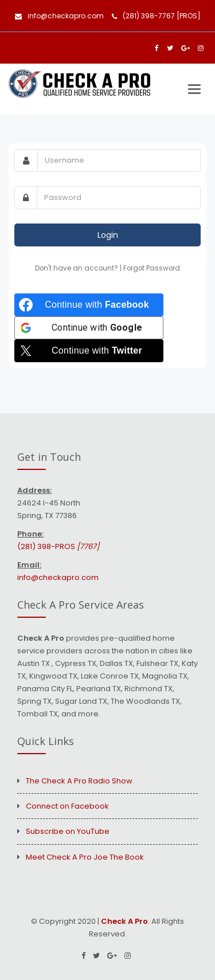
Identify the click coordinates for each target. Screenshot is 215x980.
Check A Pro (124, 921)
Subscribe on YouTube (68, 831)
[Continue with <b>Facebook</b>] (89, 305)
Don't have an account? (77, 268)
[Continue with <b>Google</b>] (89, 328)
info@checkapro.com (59, 16)
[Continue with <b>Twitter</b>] (89, 351)
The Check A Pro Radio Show (79, 781)
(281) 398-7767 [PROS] (156, 16)
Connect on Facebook (67, 806)
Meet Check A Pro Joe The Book (85, 857)
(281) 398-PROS (58, 546)
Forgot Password (152, 268)
